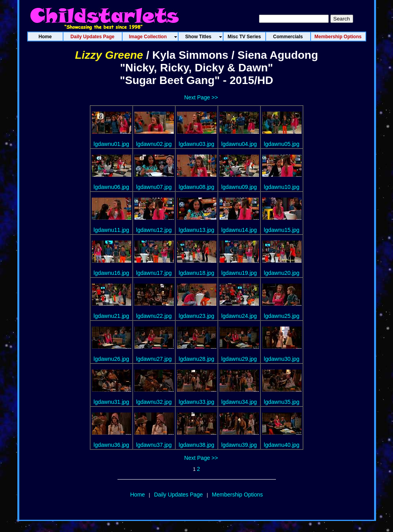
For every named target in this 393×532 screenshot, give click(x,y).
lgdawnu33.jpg (196, 402)
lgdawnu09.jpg (239, 187)
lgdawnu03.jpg (196, 144)
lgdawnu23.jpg (196, 316)
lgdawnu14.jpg (239, 230)
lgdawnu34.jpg (239, 402)
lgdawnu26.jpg (111, 359)
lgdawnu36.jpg (111, 445)
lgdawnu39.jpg (239, 445)
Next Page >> (201, 97)
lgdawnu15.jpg (281, 230)
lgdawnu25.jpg (281, 316)
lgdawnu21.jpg (111, 316)
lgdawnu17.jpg (154, 273)
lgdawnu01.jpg (111, 144)
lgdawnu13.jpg (196, 230)
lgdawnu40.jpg (281, 445)
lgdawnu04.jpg (239, 144)
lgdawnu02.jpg (154, 144)
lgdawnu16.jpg (111, 273)
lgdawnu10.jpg (281, 187)
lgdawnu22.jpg (154, 316)
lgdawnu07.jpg (154, 187)
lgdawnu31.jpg (111, 402)
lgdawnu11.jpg (111, 230)
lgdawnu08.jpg (196, 187)
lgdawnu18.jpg (196, 273)
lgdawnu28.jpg (196, 359)
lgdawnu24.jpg (239, 316)
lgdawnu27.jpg (154, 359)
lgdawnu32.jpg (154, 402)
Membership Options (237, 495)
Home (137, 495)
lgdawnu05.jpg (281, 144)
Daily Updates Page (179, 495)
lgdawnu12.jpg (154, 230)
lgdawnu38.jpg (196, 445)
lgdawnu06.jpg (111, 187)
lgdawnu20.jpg (281, 273)
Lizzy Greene (109, 55)
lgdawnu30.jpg (281, 359)
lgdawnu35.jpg (281, 402)
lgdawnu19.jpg (239, 273)
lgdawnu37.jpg (154, 445)
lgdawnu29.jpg (239, 359)
